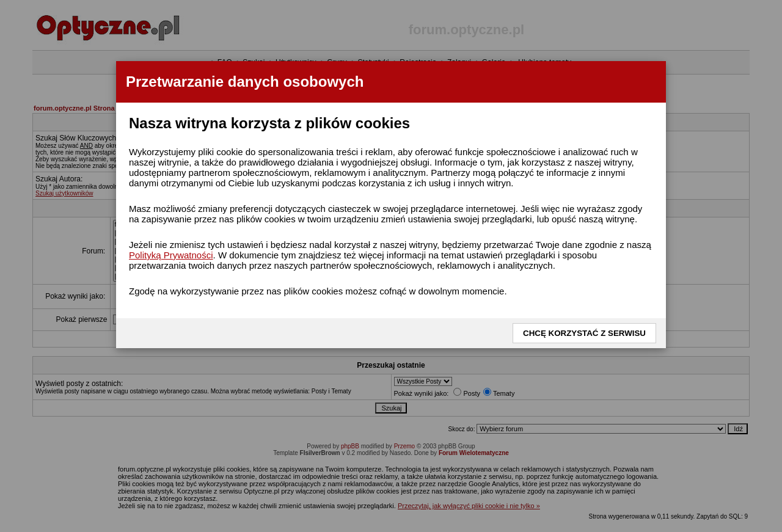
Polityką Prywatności (171, 255)
